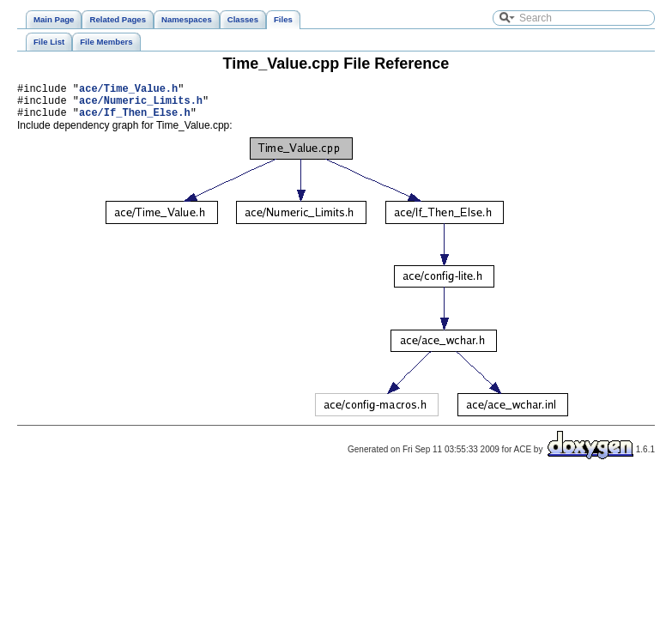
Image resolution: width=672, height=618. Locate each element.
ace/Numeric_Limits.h (141, 105)
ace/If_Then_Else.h (135, 120)
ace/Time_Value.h (128, 91)
